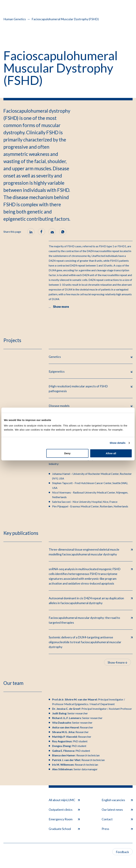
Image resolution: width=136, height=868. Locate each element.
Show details (118, 443)
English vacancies (117, 800)
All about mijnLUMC (64, 800)
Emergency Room (64, 819)
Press (117, 829)
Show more (61, 307)
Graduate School (64, 829)
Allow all (111, 453)
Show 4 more (117, 662)
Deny (67, 453)
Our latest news (117, 810)
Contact (117, 819)
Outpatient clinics (64, 810)
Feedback (122, 852)
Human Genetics (15, 19)
